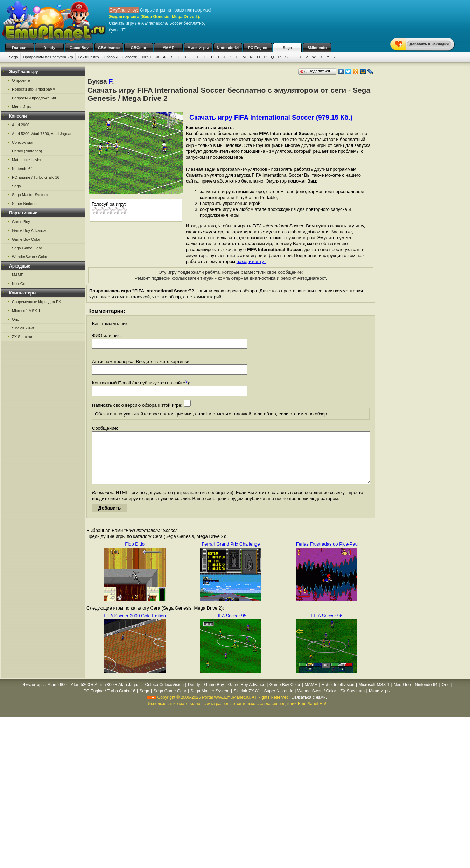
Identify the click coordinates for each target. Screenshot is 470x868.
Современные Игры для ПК (36, 302)
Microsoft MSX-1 (26, 311)
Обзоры (111, 57)
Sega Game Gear (27, 248)
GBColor (138, 48)
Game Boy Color (26, 239)
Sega (287, 48)
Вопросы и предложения (34, 98)
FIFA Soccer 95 (231, 626)
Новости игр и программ (34, 89)
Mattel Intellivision (27, 160)
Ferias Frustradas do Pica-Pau (327, 554)
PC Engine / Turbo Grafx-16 (36, 177)
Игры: (148, 57)
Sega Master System (30, 195)
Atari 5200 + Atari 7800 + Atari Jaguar (106, 695)
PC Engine (257, 48)
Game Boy (79, 48)
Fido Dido (135, 554)
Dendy (49, 48)
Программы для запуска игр (48, 57)
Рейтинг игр (89, 57)
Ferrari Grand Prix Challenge (231, 554)
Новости (130, 57)
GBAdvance (109, 48)
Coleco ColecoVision (164, 695)
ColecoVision (23, 142)
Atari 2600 (21, 125)
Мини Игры (198, 48)
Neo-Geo (20, 284)
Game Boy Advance (29, 230)
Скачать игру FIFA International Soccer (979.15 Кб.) (271, 117)
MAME (168, 48)
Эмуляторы (33, 695)
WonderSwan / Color (30, 257)
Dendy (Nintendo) (27, 151)
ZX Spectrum (23, 337)
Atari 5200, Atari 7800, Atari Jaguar (42, 134)
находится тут (251, 261)
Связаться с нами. (309, 708)
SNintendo (317, 48)
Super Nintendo (25, 204)
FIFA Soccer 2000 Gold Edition (135, 626)
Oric (15, 319)
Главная (20, 48)
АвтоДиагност (311, 278)
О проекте (21, 80)
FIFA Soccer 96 (327, 626)
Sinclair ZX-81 (24, 328)
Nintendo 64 (228, 48)
